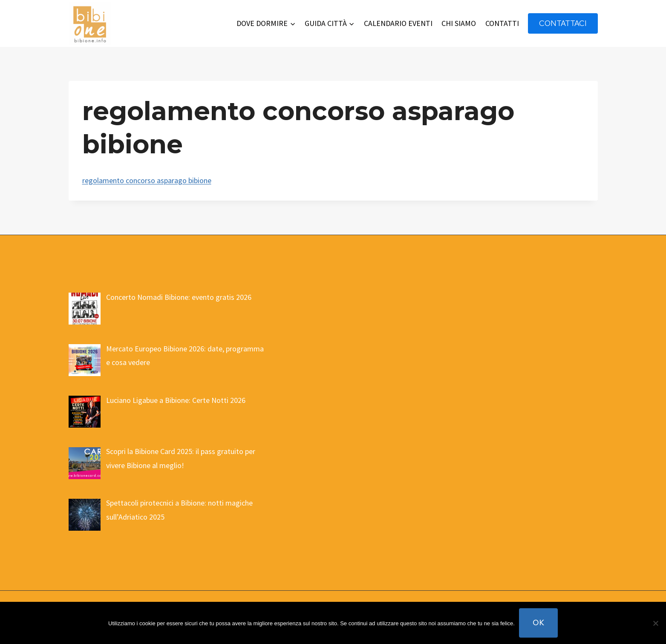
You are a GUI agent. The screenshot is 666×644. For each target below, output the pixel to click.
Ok (538, 622)
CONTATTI (502, 23)
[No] (655, 623)
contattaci (563, 23)
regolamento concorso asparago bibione (147, 180)
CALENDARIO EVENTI (398, 23)
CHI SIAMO (459, 23)
